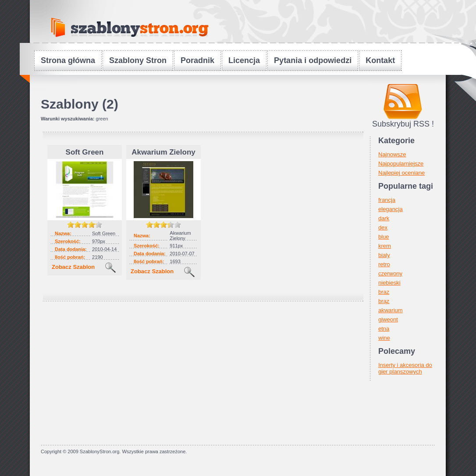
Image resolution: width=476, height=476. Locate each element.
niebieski (389, 283)
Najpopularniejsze (401, 164)
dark (384, 218)
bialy (384, 255)
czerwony (390, 273)
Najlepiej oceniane (401, 173)
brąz (384, 301)
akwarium (391, 310)
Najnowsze (392, 154)
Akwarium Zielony (163, 152)
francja (387, 200)
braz (384, 292)
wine (384, 338)
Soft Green (85, 152)
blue (384, 237)
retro (384, 264)
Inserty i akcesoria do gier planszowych (405, 368)
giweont (388, 319)
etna (384, 329)
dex (383, 227)
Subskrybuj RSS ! (403, 124)
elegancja (391, 209)
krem (385, 246)
